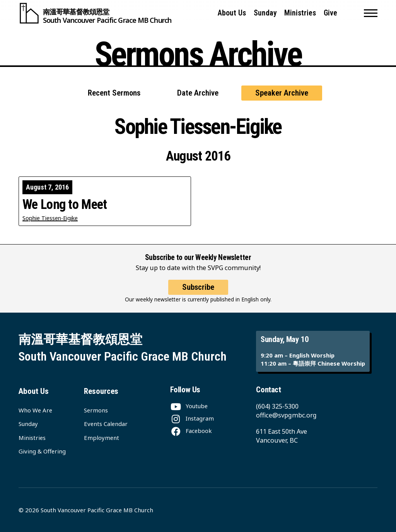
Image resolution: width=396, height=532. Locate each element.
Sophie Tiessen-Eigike (50, 218)
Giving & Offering (42, 451)
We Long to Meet (65, 204)
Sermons (96, 410)
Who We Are (35, 410)
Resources (101, 391)
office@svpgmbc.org (286, 415)
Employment (102, 438)
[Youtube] (189, 406)
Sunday (265, 13)
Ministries (300, 13)
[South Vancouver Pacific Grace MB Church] (95, 13)
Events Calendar (106, 424)
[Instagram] (192, 418)
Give (330, 13)
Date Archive (198, 93)
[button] (371, 13)
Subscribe (198, 287)
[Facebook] (191, 431)
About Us (232, 13)
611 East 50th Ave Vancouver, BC (282, 436)
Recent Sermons (114, 93)
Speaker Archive (282, 93)
